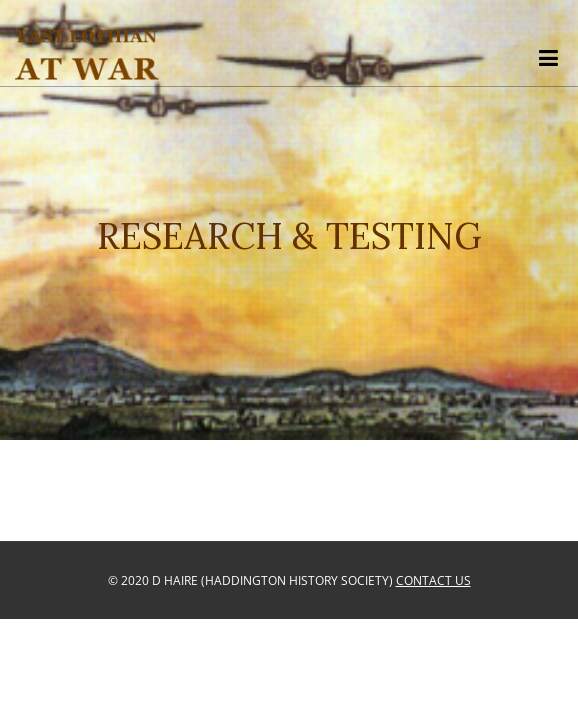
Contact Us (433, 580)
